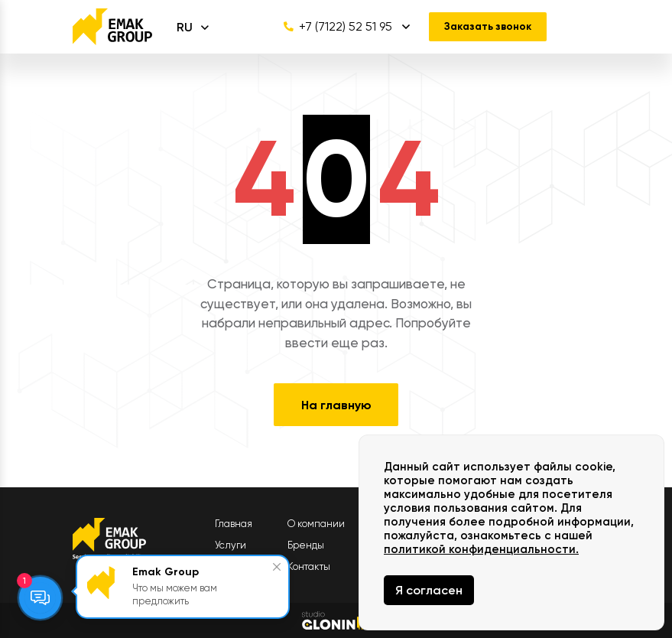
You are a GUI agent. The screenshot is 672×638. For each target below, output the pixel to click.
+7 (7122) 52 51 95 (333, 27)
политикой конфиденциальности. (481, 549)
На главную (336, 405)
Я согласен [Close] (429, 590)
